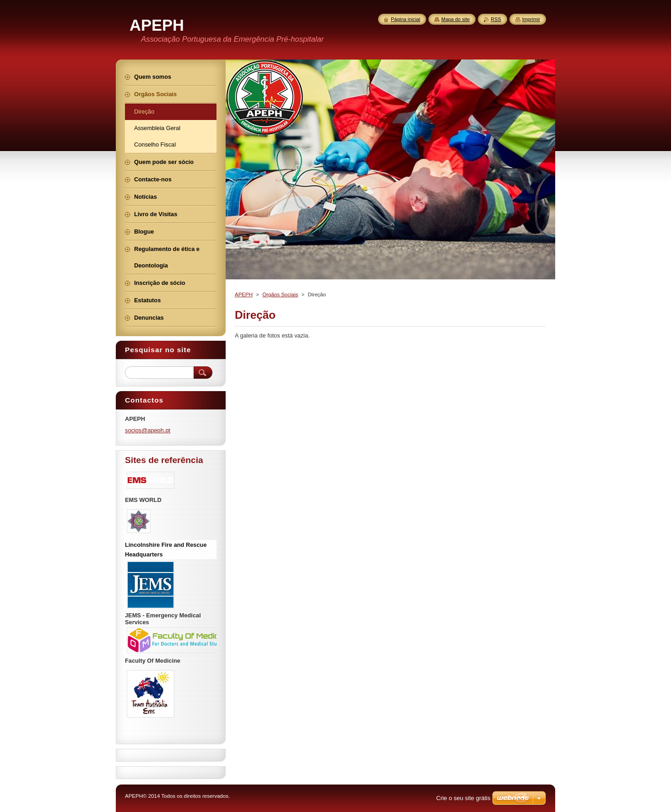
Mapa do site (455, 19)
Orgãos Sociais (280, 294)
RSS (496, 19)
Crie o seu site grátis (463, 798)
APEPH (244, 294)
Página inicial (406, 19)
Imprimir (531, 19)
